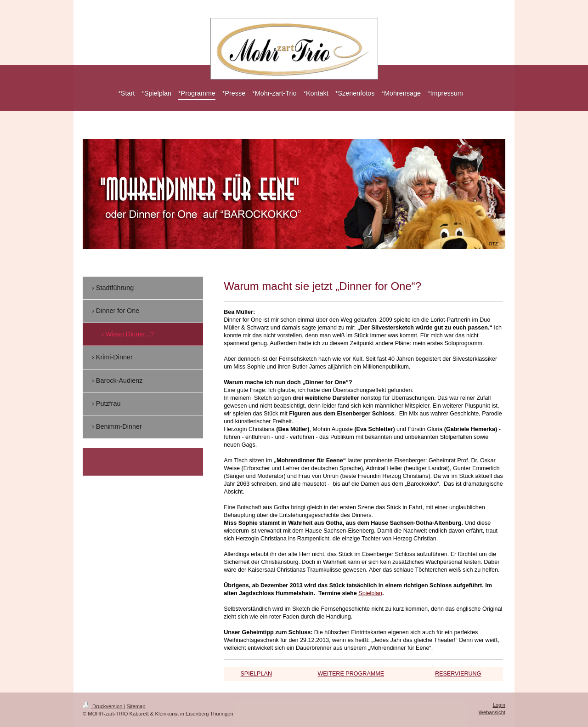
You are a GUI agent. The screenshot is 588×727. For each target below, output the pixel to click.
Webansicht (492, 712)
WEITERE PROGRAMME (351, 674)
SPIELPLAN (256, 674)
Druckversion (103, 706)
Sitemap (136, 706)
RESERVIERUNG (458, 674)
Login (499, 705)
